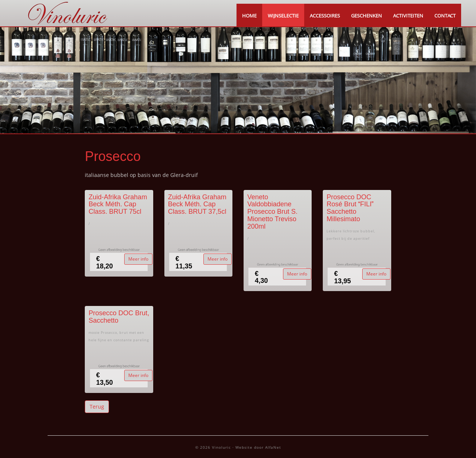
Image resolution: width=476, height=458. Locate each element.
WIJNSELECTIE (283, 16)
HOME (249, 16)
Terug (97, 407)
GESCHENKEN (366, 16)
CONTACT (445, 16)
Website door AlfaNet (258, 447)
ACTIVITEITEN (408, 16)
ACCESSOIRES (325, 16)
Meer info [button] (138, 259)
